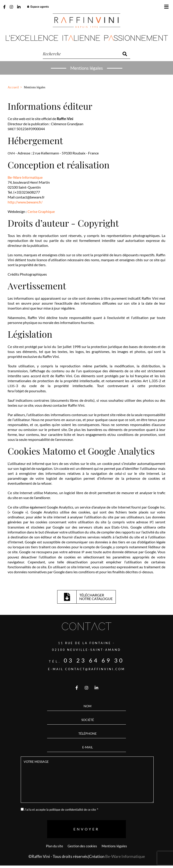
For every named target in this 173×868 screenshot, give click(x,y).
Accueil (13, 87)
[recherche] (81, 54)
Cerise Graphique (41, 211)
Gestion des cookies (82, 846)
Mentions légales (114, 846)
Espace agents (38, 7)
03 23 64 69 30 (94, 660)
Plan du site (55, 846)
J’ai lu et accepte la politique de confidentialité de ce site (60, 810)
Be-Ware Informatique (25, 177)
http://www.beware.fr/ (25, 202)
